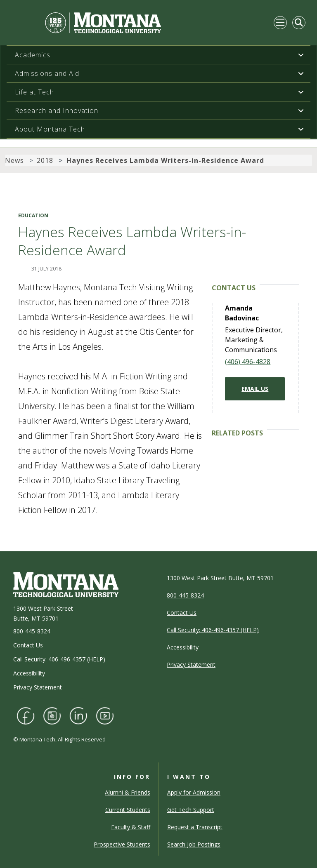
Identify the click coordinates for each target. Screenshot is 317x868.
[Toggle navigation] (280, 23)
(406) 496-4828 (248, 362)
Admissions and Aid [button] (47, 73)
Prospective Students (122, 844)
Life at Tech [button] (34, 92)
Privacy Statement (38, 687)
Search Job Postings (194, 844)
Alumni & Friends (128, 792)
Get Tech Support (191, 810)
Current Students (128, 810)
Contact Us (28, 645)
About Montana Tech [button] (50, 129)
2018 (45, 160)
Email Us (255, 389)
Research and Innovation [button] (57, 111)
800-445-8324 (32, 631)
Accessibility (29, 673)
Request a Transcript (195, 827)
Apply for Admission (194, 792)
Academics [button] (33, 55)
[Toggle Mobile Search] (299, 23)
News (14, 160)
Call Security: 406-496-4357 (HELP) (59, 659)
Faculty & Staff (131, 827)
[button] (301, 55)
